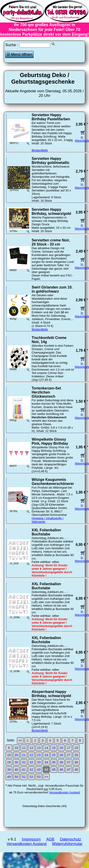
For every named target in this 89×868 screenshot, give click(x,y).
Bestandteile (40, 150)
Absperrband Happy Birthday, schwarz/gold (51, 694)
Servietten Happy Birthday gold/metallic (51, 161)
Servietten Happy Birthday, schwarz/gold (51, 212)
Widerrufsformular (67, 844)
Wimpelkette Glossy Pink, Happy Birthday (50, 441)
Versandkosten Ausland (65, 792)
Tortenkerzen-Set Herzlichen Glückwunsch (46, 392)
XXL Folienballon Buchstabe (46, 532)
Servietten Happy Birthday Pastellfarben (51, 117)
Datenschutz (70, 839)
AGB (50, 839)
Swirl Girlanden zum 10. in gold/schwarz (52, 289)
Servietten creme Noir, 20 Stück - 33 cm (51, 242)
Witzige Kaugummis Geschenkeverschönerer (53, 482)
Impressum (31, 839)
